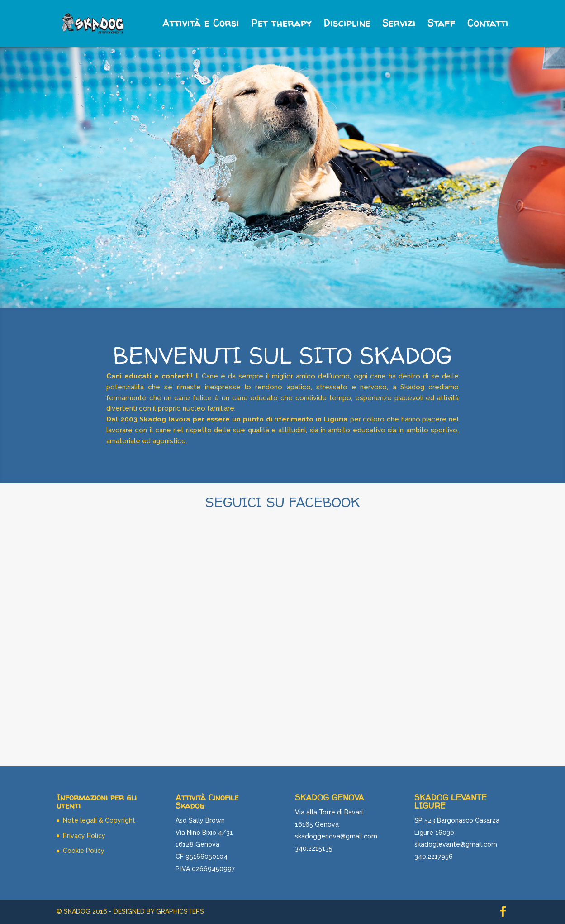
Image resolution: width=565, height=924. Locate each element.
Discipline (347, 25)
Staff (442, 25)
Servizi (399, 25)
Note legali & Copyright (99, 820)
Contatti (488, 25)
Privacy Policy (84, 836)
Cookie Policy (84, 851)
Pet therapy (281, 25)
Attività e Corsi (201, 25)
